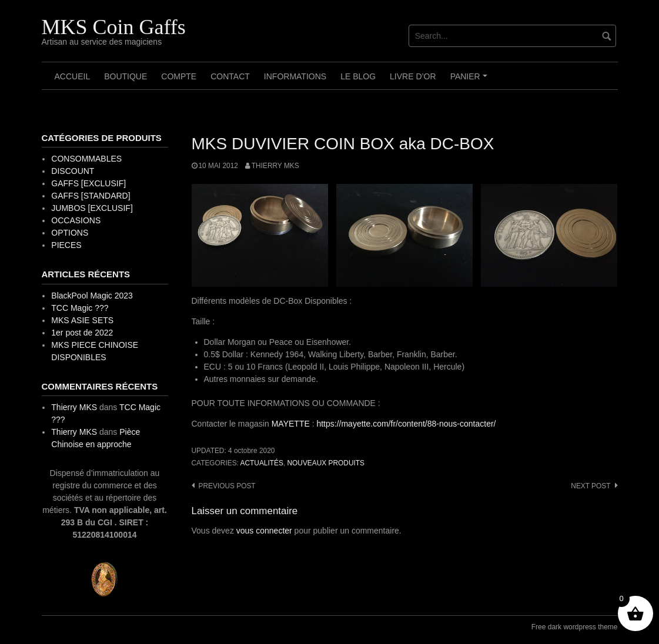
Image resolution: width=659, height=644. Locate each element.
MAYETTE (291, 424)
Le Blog (358, 76)
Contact (230, 76)
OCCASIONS (76, 220)
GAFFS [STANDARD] (91, 196)
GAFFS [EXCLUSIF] (88, 183)
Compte (179, 76)
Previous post (227, 486)
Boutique (126, 76)
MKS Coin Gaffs (114, 27)
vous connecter (264, 531)
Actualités (262, 463)
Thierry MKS (275, 166)
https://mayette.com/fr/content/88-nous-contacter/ (406, 424)
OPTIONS (70, 233)
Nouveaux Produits (325, 463)
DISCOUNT (73, 171)
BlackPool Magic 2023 (92, 296)
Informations (295, 76)
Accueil (73, 76)
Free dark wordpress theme (575, 627)
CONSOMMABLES (86, 159)
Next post (591, 486)
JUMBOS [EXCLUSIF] (92, 208)
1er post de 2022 (82, 333)
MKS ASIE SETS (82, 320)
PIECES (66, 245)
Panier (471, 80)
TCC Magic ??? (80, 308)
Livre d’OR (413, 76)
